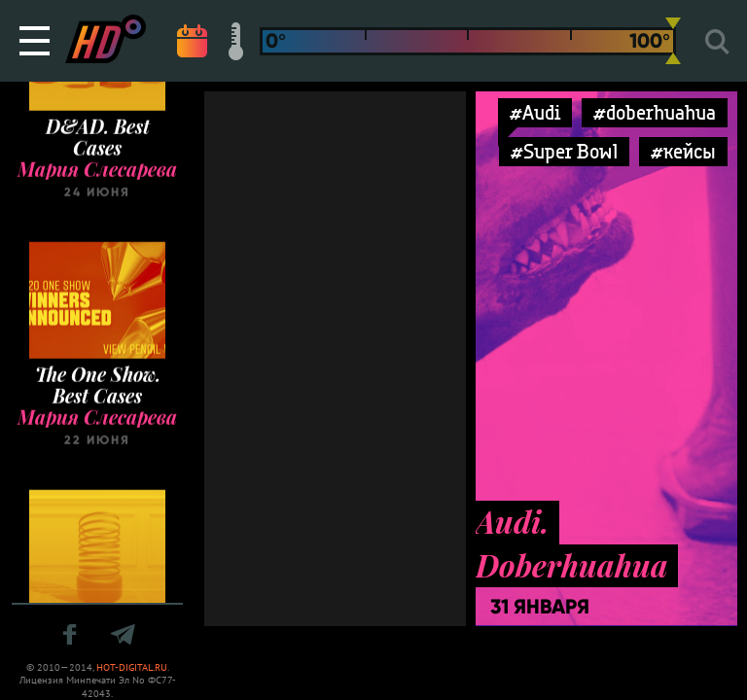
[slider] (673, 41)
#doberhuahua (655, 112)
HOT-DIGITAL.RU (132, 667)
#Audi (535, 112)
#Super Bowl (564, 151)
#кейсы (683, 151)
